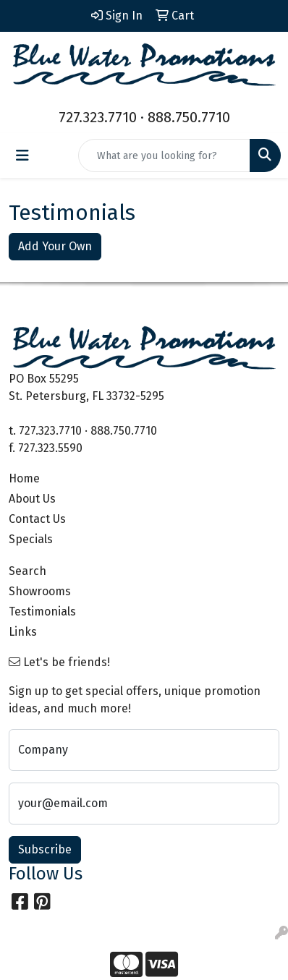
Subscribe (45, 849)
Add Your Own (55, 246)
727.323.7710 (98, 117)
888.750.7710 (189, 117)
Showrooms (40, 591)
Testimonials (42, 612)
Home (24, 478)
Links (23, 632)
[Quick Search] (164, 155)
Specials (31, 539)
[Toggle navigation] (22, 155)
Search (27, 571)
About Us (32, 499)
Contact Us (37, 519)
